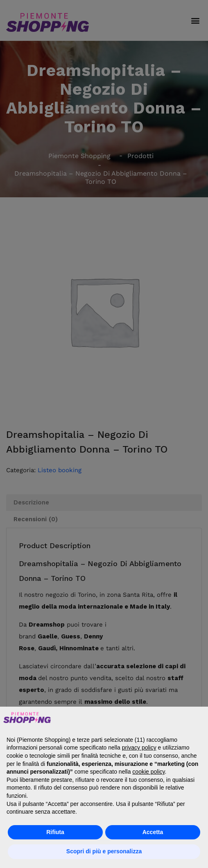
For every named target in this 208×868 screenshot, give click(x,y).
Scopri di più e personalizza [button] (104, 851)
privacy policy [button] (139, 748)
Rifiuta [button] (55, 832)
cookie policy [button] (148, 772)
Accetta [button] (153, 832)
